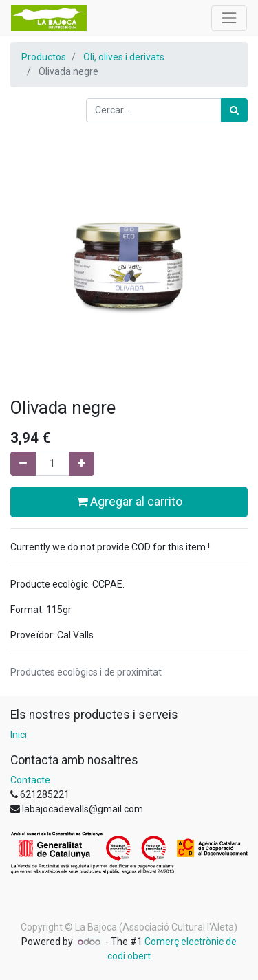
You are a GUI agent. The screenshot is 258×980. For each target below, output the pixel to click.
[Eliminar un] (23, 464)
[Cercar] (234, 110)
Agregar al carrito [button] (129, 502)
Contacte (30, 780)
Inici (19, 735)
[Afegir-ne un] (82, 464)
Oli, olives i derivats (124, 57)
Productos (44, 57)
